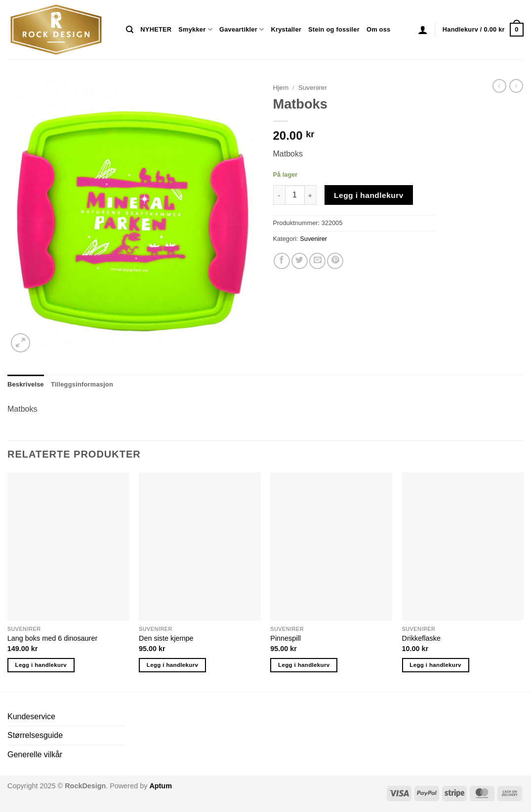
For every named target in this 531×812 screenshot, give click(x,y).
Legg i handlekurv (369, 195)
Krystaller (286, 29)
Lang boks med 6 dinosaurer (52, 638)
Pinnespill (286, 638)
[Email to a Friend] (317, 261)
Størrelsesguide (35, 735)
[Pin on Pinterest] (335, 261)
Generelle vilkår (35, 754)
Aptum (161, 786)
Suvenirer (313, 88)
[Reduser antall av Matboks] (279, 195)
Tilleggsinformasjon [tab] (82, 384)
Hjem (281, 88)
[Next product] (499, 86)
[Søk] (130, 30)
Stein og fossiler (334, 29)
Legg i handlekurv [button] (41, 665)
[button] (423, 30)
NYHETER (156, 29)
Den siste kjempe (166, 638)
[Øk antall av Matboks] (311, 195)
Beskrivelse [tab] (26, 384)
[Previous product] (516, 86)
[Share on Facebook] (282, 261)
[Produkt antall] (295, 195)
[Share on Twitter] (300, 261)
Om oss (378, 29)
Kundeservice (31, 716)
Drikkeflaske (421, 638)
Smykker (195, 29)
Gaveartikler (242, 29)
